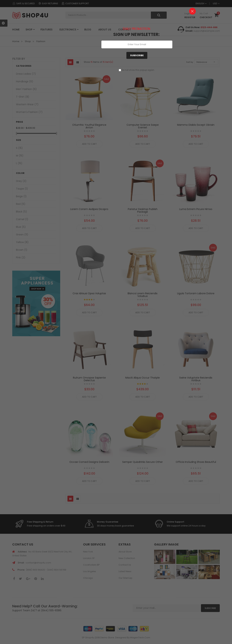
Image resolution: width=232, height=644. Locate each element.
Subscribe (137, 55)
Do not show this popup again (138, 70)
